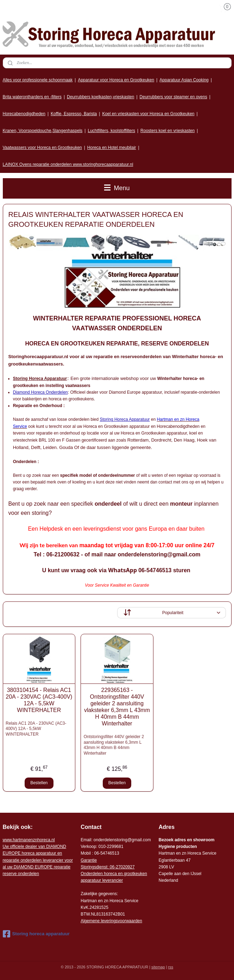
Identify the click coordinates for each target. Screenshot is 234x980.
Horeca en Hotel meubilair (112, 148)
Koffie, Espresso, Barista (74, 114)
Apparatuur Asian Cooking (184, 80)
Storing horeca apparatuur (36, 934)
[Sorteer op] (172, 613)
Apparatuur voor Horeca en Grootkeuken (116, 80)
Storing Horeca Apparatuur (125, 419)
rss (171, 967)
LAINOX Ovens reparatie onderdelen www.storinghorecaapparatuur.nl (68, 164)
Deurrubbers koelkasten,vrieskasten (100, 97)
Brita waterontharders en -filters (32, 97)
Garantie (89, 860)
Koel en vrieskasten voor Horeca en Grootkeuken (148, 114)
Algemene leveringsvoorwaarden (111, 921)
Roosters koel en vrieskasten (167, 131)
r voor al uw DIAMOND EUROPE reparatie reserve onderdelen (38, 860)
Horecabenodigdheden (24, 114)
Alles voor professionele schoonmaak (38, 80)
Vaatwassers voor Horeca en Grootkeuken (42, 148)
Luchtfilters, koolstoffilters (111, 131)
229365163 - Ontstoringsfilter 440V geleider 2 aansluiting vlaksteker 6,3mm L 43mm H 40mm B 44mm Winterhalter (117, 707)
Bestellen (39, 783)
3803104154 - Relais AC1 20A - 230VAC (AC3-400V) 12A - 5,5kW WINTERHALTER (39, 700)
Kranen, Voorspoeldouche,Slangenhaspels (43, 131)
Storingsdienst (94, 867)
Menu (117, 188)
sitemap (158, 967)
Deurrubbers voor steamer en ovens (173, 97)
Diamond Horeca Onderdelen (40, 392)
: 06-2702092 (120, 867)
